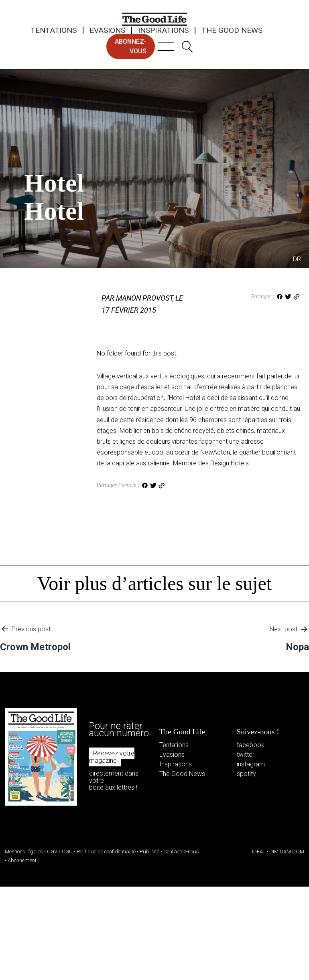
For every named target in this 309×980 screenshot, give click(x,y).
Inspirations (163, 30)
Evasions (107, 30)
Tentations (54, 30)
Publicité (149, 852)
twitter (246, 755)
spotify (246, 774)
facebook (251, 745)
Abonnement (22, 860)
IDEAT (259, 852)
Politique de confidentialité (106, 852)
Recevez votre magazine (112, 757)
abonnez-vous (131, 46)
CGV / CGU (60, 852)
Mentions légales (24, 852)
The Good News (232, 30)
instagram (251, 764)
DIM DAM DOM (287, 852)
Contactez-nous (181, 852)
